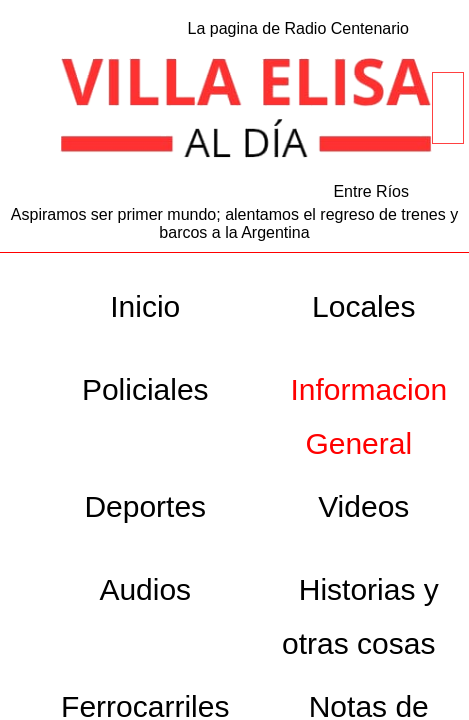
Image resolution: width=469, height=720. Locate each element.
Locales (363, 306)
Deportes (145, 506)
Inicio (145, 306)
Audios (145, 589)
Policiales (145, 389)
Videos (363, 506)
